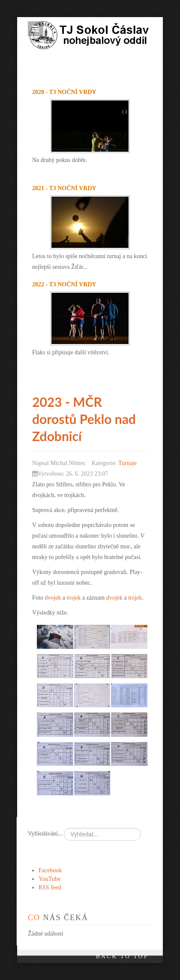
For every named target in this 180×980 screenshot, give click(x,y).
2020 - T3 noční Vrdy (64, 92)
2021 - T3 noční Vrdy (64, 188)
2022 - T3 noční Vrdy (64, 284)
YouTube (49, 879)
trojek (74, 598)
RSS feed (50, 887)
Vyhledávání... (45, 834)
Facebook (50, 870)
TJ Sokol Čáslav (97, 26)
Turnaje (127, 463)
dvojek (53, 598)
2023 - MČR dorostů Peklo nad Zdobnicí (84, 419)
